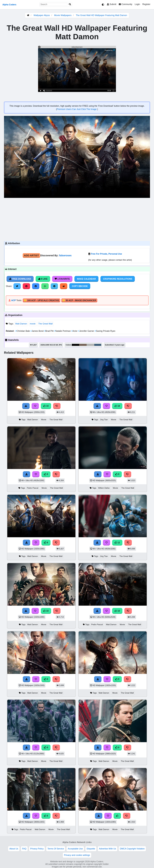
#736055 (83, 345)
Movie (44, 420)
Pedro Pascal (33, 488)
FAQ (24, 849)
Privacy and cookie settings (77, 855)
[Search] (70, 4)
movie (33, 324)
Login (137, 4)
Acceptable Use (75, 849)
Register (146, 4)
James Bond (37, 331)
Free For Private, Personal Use (106, 254)
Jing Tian (104, 420)
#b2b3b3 (90, 345)
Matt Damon (21, 324)
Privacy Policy (37, 849)
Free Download (20, 279)
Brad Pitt (49, 331)
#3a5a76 (98, 345)
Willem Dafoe (104, 488)
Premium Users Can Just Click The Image (77, 109)
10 (46, 406)
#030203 (75, 345)
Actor (75, 331)
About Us (14, 849)
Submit (112, 4)
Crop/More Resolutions (118, 279)
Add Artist (31, 255)
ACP (13, 300)
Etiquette (91, 849)
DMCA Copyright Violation (132, 849)
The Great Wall (45, 324)
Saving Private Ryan (105, 331)
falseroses (65, 255)
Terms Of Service (56, 849)
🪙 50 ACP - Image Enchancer (79, 300)
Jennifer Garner (86, 331)
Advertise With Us (108, 849)
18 (117, 406)
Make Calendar (86, 279)
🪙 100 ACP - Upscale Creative (41, 300)
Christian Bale (23, 331)
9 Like (43, 279)
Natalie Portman (63, 331)
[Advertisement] (77, 219)
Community (125, 4)
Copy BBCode (80, 286)
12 (117, 543)
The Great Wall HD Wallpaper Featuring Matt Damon (101, 15)
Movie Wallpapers (63, 15)
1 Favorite (62, 279)
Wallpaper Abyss (42, 15)
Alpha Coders (9, 5)
